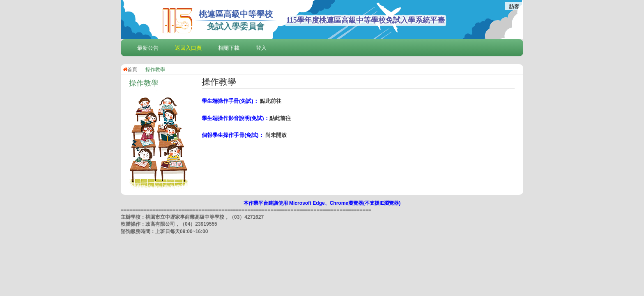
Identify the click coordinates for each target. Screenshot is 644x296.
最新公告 (148, 48)
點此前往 (271, 101)
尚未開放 (276, 135)
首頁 (130, 69)
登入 (261, 48)
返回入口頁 (188, 48)
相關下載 (229, 48)
